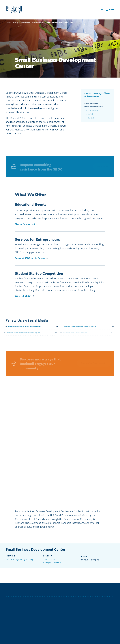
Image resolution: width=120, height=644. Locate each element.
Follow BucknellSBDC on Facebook (77, 326)
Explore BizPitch (23, 297)
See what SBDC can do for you (30, 259)
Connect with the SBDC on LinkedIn (21, 326)
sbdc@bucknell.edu (52, 562)
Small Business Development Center (60, 23)
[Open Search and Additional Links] (108, 10)
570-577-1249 (50, 559)
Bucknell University (12, 23)
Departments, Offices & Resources (33, 23)
